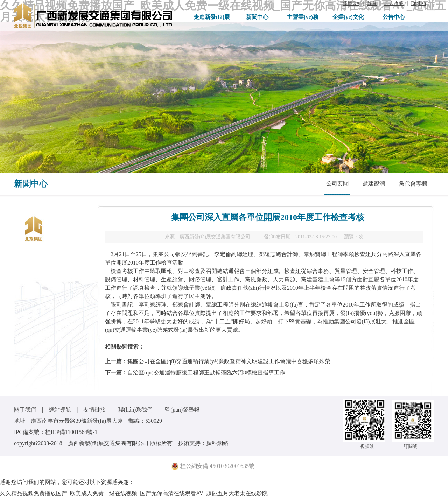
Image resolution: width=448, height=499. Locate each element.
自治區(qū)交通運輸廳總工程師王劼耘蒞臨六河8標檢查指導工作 (206, 373)
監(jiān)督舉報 (182, 410)
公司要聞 (337, 184)
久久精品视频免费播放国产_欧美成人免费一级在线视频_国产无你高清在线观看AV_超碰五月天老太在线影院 (134, 493)
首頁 (372, 3)
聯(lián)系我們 (136, 410)
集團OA (351, 3)
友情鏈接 (94, 410)
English (418, 3)
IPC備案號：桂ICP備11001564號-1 (56, 432)
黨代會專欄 (413, 184)
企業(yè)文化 (348, 17)
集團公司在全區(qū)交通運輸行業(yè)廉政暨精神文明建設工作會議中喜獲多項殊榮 (229, 361)
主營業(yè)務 (303, 17)
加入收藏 (394, 3)
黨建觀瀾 (374, 184)
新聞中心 (257, 17)
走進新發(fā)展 (212, 17)
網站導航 (60, 410)
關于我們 (25, 410)
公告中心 (394, 17)
